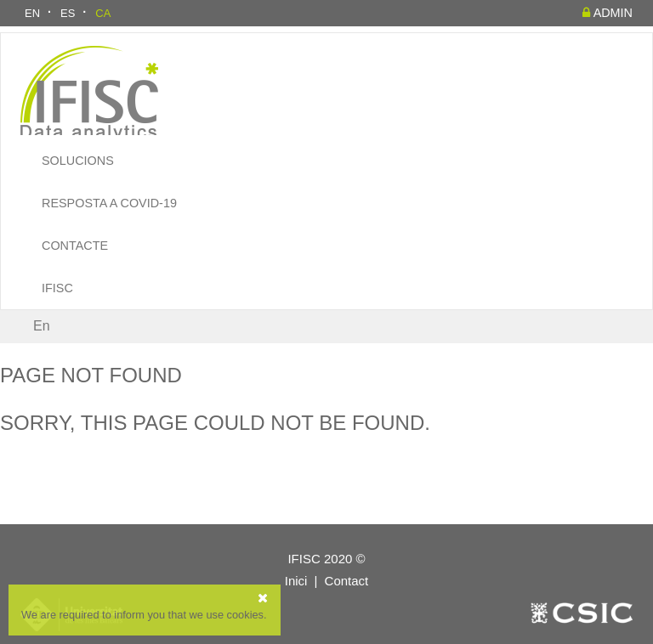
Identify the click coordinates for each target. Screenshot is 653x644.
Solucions (78, 161)
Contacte (75, 246)
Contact (347, 581)
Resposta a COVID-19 (109, 203)
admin (608, 13)
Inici (296, 581)
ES (68, 13)
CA (103, 13)
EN (32, 13)
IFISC (57, 288)
